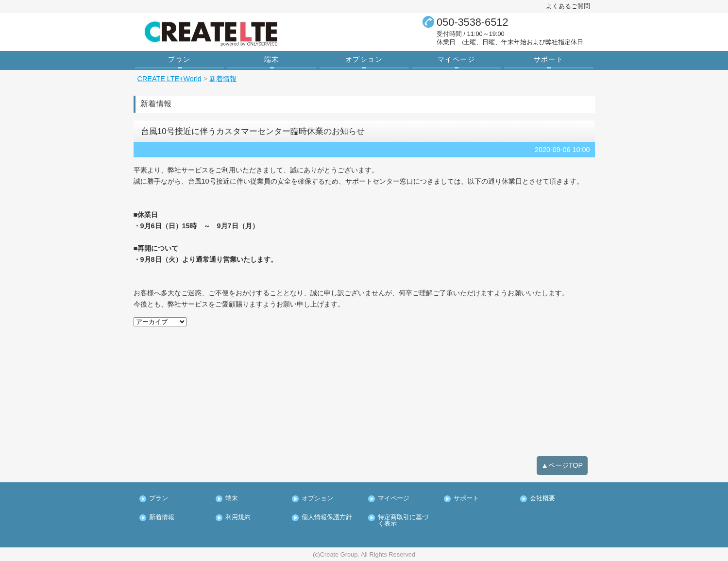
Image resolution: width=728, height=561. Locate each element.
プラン (179, 59)
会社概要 (542, 499)
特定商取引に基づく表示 (403, 521)
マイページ (456, 59)
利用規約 (238, 518)
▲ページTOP (562, 465)
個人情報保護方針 (327, 518)
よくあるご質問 (568, 6)
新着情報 (162, 518)
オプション (364, 59)
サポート (549, 59)
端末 (272, 59)
